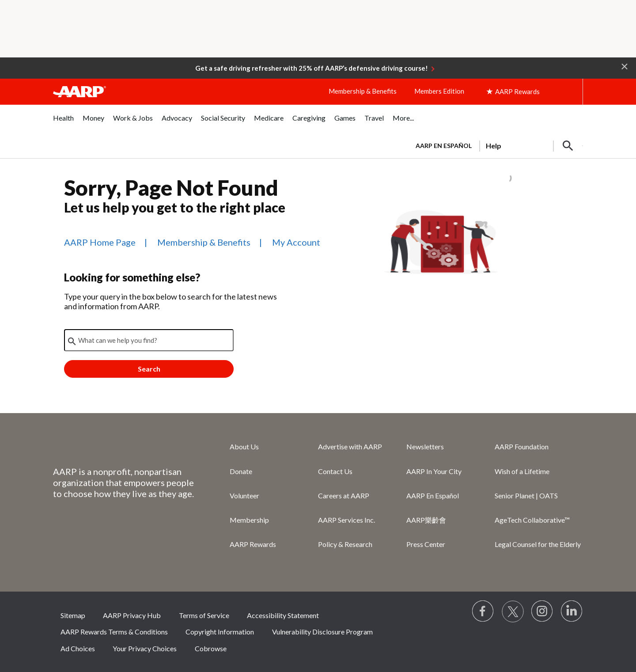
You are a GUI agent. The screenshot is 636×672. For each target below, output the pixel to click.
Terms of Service (204, 615)
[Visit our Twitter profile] (513, 611)
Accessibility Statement (283, 615)
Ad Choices (78, 648)
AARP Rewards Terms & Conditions (114, 632)
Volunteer (244, 495)
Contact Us (335, 471)
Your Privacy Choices (145, 648)
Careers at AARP (344, 495)
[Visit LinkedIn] (572, 611)
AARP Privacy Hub (132, 615)
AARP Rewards (253, 544)
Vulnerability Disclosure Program (322, 632)
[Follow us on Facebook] (483, 611)
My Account (296, 242)
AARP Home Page (100, 242)
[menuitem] (63, 123)
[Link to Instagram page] (542, 611)
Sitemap (73, 615)
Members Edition (439, 91)
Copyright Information (220, 632)
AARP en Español (444, 146)
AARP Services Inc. (346, 520)
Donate (241, 471)
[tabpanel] (495, 145)
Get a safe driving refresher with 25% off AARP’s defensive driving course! (312, 68)
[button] (625, 66)
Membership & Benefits (363, 91)
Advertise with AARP (350, 446)
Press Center (426, 544)
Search (149, 369)
